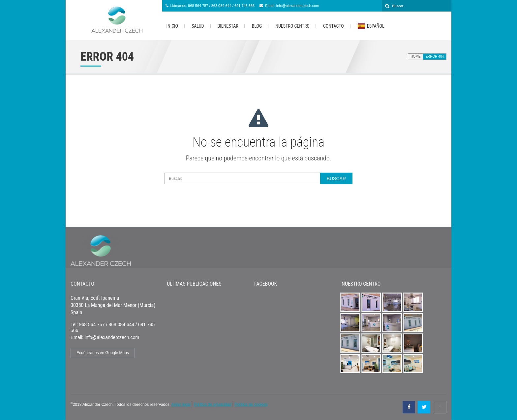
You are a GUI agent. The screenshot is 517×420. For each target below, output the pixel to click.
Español (371, 26)
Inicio (172, 26)
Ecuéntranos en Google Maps (103, 353)
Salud (198, 26)
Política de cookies (251, 405)
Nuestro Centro (292, 26)
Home (415, 56)
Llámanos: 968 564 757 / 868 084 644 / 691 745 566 (213, 6)
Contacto (334, 26)
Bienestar (228, 26)
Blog (257, 26)
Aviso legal (181, 405)
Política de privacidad (213, 405)
